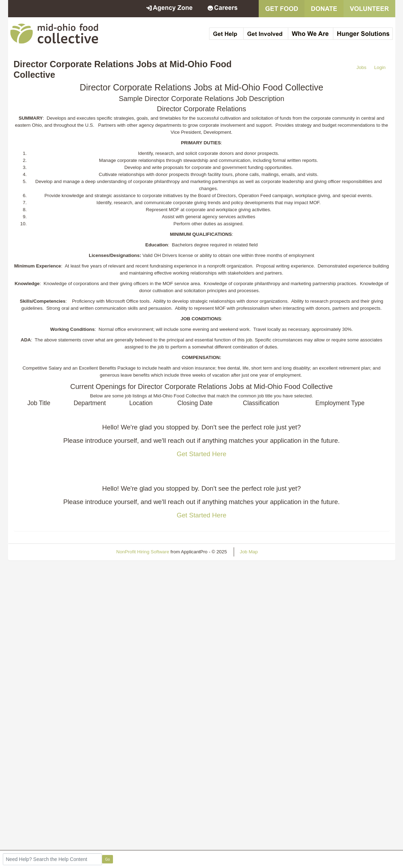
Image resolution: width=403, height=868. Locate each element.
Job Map (249, 552)
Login (380, 67)
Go (108, 859)
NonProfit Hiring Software (143, 552)
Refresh (279, 552)
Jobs (361, 67)
